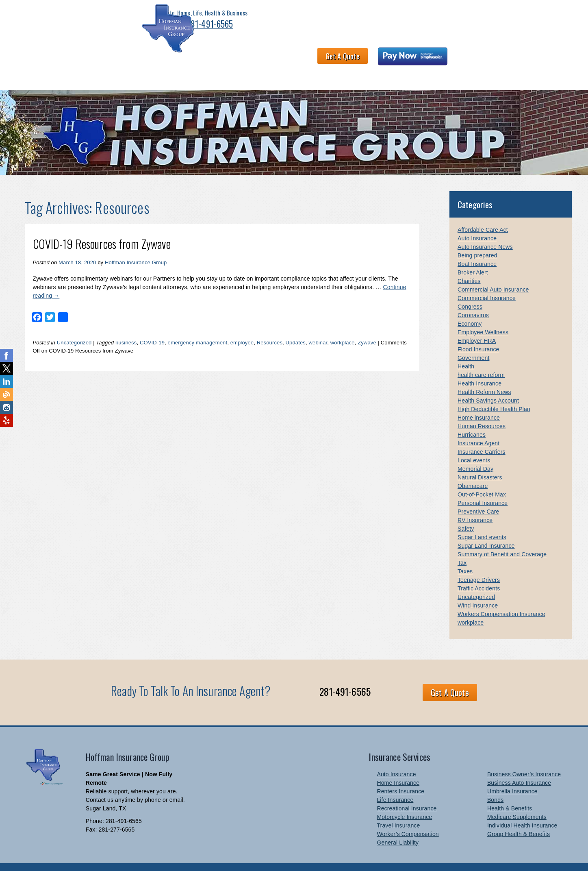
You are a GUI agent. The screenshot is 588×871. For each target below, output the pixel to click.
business (126, 326)
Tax (462, 547)
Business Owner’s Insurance (524, 758)
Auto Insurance (477, 222)
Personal (64, 60)
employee (242, 326)
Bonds (495, 784)
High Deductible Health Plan (494, 393)
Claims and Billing (381, 60)
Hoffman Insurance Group (136, 246)
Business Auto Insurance (519, 766)
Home (31, 60)
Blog (542, 60)
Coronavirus (473, 299)
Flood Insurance (478, 333)
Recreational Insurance (407, 792)
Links (514, 60)
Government (473, 342)
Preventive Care (478, 495)
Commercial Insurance (487, 282)
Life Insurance (395, 784)
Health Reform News (484, 376)
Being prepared (477, 239)
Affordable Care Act (483, 213)
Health (466, 350)
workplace (343, 326)
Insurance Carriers (482, 435)
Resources (270, 326)
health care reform (481, 359)
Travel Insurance (398, 809)
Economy (470, 307)
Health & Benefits (153, 60)
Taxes (465, 555)
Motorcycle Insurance (404, 801)
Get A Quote (421, 23)
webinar (318, 326)
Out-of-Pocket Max (482, 478)
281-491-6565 (136, 29)
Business (102, 60)
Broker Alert (473, 256)
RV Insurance (475, 504)
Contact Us (435, 60)
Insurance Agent (478, 427)
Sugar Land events (482, 521)
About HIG (206, 60)
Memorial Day (475, 453)
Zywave (367, 326)
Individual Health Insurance (522, 809)
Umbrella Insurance (512, 775)
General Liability (398, 826)
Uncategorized (74, 326)
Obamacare (473, 470)
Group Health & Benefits (519, 818)
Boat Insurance (477, 248)
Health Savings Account (488, 384)
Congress (470, 290)
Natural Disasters (480, 461)
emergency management (198, 326)
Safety (466, 512)
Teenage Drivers (479, 564)
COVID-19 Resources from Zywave (102, 228)
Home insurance (479, 401)
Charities (469, 265)
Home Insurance (398, 766)
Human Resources (482, 410)
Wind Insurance (478, 589)
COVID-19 (152, 326)
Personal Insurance (483, 487)
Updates (296, 326)
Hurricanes (472, 418)
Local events (474, 444)
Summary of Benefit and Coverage (502, 538)
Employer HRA (477, 324)
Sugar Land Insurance (486, 529)
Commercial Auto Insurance (493, 273)
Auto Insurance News (485, 231)
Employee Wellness (483, 316)
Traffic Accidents (479, 572)
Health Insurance (480, 367)
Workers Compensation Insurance (501, 598)
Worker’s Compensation (408, 818)
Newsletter (479, 60)
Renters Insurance (400, 775)
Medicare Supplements (517, 801)
